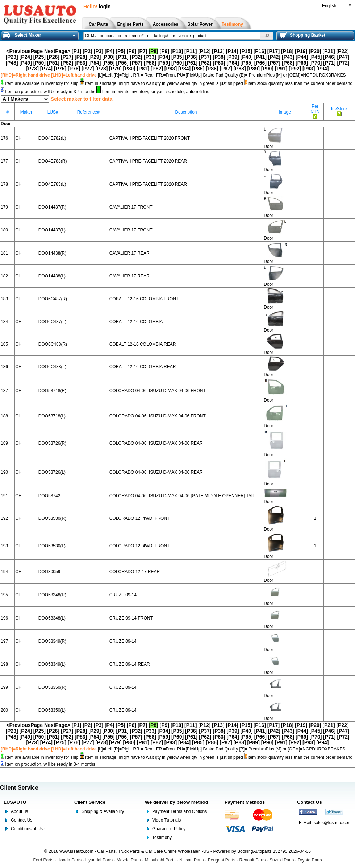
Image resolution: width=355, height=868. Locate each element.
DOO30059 (49, 572)
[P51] (53, 63)
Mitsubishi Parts (160, 860)
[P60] (177, 63)
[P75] (60, 69)
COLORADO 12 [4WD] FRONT (140, 518)
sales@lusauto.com (333, 823)
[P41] (260, 57)
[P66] (260, 63)
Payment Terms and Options (179, 811)
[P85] (198, 69)
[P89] (254, 69)
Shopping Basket (302, 35)
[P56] (122, 63)
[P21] (329, 51)
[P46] (329, 57)
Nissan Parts (192, 860)
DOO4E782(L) (52, 138)
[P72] (343, 63)
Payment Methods (245, 802)
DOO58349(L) (52, 664)
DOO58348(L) (52, 618)
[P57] (136, 63)
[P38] (219, 57)
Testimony (162, 838)
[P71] (329, 63)
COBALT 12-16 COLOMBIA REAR (143, 344)
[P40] (247, 57)
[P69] (302, 63)
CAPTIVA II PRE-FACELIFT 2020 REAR (148, 161)
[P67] (274, 63)
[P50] (39, 63)
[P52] (67, 63)
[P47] (343, 57)
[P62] (205, 63)
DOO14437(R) (52, 207)
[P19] (301, 51)
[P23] (12, 57)
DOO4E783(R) (53, 161)
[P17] (273, 51)
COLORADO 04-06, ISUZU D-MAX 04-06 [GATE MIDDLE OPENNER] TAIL (182, 496)
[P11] (191, 51)
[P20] (315, 51)
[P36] (191, 57)
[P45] (316, 57)
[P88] (239, 69)
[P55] (108, 63)
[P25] (39, 57)
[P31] (122, 57)
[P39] (233, 57)
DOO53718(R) (52, 391)
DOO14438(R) (52, 253)
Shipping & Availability (103, 811)
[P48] (12, 63)
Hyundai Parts (99, 860)
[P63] (219, 63)
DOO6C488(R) (53, 344)
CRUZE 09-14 (123, 595)
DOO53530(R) (52, 518)
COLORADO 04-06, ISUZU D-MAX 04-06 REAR (156, 443)
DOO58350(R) (52, 687)
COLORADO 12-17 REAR (135, 572)
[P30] (108, 57)
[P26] (53, 57)
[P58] (150, 63)
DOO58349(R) (52, 641)
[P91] (281, 69)
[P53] (81, 63)
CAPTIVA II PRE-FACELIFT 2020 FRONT (150, 138)
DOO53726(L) (52, 472)
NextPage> (57, 51)
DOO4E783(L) (52, 184)
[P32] (136, 57)
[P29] (95, 57)
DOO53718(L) (52, 416)
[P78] (101, 69)
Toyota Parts (310, 860)
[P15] (246, 51)
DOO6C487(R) (53, 299)
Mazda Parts (129, 860)
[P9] (164, 51)
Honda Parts (69, 860)
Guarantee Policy (169, 829)
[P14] (232, 51)
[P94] (322, 69)
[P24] (26, 57)
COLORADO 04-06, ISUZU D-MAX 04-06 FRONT (158, 391)
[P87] (226, 69)
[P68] (288, 63)
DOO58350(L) (52, 710)
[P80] (129, 69)
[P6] (131, 51)
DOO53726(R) (52, 443)
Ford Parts (43, 860)
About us (19, 811)
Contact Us (22, 820)
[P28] (81, 57)
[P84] (184, 69)
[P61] (191, 63)
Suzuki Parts (282, 860)
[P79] (115, 69)
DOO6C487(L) (52, 322)
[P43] (288, 57)
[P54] (95, 63)
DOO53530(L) (52, 546)
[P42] (274, 57)
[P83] (171, 69)
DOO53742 (49, 496)
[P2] (87, 51)
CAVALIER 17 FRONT (131, 207)
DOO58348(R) (52, 595)
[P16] (260, 51)
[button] (267, 36)
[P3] (99, 51)
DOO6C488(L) (52, 367)
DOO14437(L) (52, 230)
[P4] (109, 51)
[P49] (26, 63)
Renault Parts (253, 860)
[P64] (233, 63)
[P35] (177, 57)
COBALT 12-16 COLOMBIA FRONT (144, 299)
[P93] (309, 69)
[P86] (212, 69)
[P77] (88, 69)
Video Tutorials (166, 820)
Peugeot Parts (222, 860)
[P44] (302, 57)
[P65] (247, 63)
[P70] (316, 63)
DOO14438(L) (52, 276)
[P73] (33, 69)
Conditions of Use (28, 829)
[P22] (342, 51)
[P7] (142, 51)
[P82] (157, 69)
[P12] (204, 51)
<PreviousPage (24, 51)
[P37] (205, 57)
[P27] (67, 57)
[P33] (150, 57)
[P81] (143, 69)
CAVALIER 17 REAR (130, 253)
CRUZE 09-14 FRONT (131, 618)
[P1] (76, 51)
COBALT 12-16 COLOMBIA (136, 322)
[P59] (164, 63)
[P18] (287, 51)
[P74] (46, 69)
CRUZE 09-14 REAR (130, 664)
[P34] (164, 57)
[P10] (177, 51)
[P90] (267, 69)
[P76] (74, 69)
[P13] (218, 51)
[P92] (295, 69)
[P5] (120, 51)
